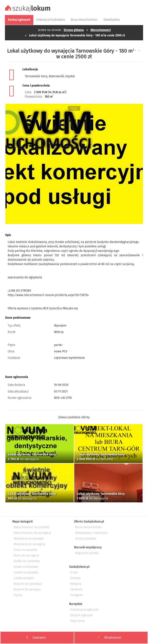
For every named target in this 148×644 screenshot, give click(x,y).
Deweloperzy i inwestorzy (91, 533)
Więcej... (18, 595)
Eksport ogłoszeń (82, 615)
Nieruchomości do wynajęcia (32, 533)
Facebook (76, 589)
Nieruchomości (101, 30)
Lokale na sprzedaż (26, 572)
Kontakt (75, 578)
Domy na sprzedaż (25, 550)
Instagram (77, 595)
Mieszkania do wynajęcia (29, 544)
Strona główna (74, 30)
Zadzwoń (36, 637)
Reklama (76, 584)
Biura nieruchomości (89, 527)
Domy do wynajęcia (26, 555)
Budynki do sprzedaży (28, 584)
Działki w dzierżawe (26, 567)
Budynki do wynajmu (27, 589)
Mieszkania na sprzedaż (29, 539)
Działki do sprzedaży (27, 561)
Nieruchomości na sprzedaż (31, 527)
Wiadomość (110, 637)
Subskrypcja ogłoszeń (84, 610)
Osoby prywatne (86, 539)
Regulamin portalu (87, 553)
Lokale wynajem (24, 578)
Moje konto (78, 621)
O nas (74, 572)
